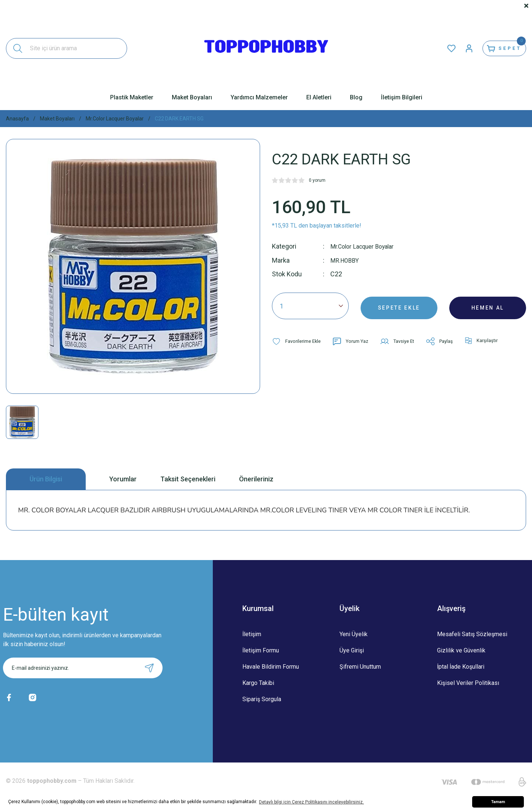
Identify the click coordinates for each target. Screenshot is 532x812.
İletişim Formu (261, 650)
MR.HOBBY (347, 260)
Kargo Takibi (258, 683)
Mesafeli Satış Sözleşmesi (472, 634)
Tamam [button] (498, 802)
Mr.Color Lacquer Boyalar (366, 246)
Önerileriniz (256, 479)
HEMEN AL (488, 305)
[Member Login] (457, 48)
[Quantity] (310, 306)
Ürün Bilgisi (46, 479)
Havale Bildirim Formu (271, 667)
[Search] (66, 48)
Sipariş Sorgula (262, 699)
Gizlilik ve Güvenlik (461, 650)
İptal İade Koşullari (461, 667)
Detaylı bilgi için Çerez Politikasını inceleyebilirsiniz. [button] (311, 802)
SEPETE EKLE (399, 305)
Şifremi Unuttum (360, 667)
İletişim (252, 634)
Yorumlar (123, 479)
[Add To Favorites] (298, 341)
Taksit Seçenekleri (188, 479)
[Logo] (266, 48)
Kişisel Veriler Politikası (468, 683)
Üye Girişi (352, 650)
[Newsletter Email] (83, 668)
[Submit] (149, 668)
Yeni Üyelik (354, 634)
